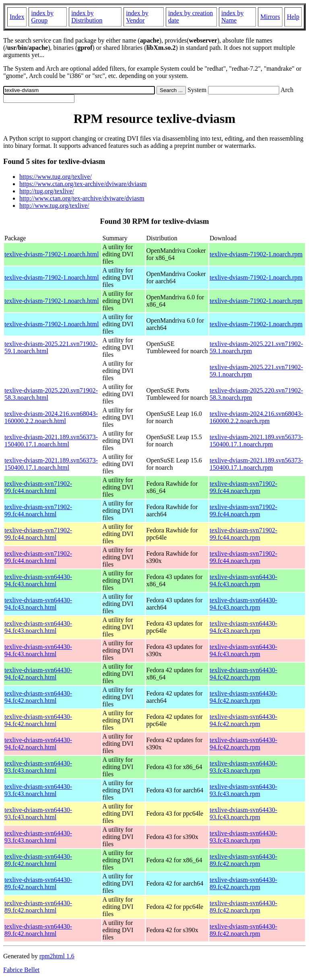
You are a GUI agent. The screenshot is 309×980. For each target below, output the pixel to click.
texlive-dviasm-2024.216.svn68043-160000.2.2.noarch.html (51, 417)
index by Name (233, 17)
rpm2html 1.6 (57, 956)
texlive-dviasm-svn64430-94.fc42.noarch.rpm (243, 674)
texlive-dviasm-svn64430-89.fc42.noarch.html (38, 860)
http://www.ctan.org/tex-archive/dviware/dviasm (82, 198)
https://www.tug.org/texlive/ (56, 177)
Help (293, 17)
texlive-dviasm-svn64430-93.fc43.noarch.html (38, 767)
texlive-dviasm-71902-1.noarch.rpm (256, 254)
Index (17, 17)
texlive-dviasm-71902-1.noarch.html (52, 254)
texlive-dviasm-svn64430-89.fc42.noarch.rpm (243, 860)
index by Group (42, 17)
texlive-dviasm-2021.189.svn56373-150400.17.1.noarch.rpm (256, 441)
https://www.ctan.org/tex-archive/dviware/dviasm (83, 184)
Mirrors (270, 17)
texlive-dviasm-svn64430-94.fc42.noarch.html (38, 674)
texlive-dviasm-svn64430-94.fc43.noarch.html (38, 580)
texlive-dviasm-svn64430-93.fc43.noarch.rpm (243, 767)
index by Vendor (137, 17)
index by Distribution (87, 17)
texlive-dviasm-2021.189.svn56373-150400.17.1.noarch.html (51, 441)
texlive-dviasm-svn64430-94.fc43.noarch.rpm (243, 580)
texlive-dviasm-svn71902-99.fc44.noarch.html (38, 487)
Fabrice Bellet (21, 970)
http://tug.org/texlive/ (47, 191)
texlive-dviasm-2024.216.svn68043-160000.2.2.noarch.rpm (256, 417)
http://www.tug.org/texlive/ (54, 206)
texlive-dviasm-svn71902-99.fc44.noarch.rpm (243, 487)
